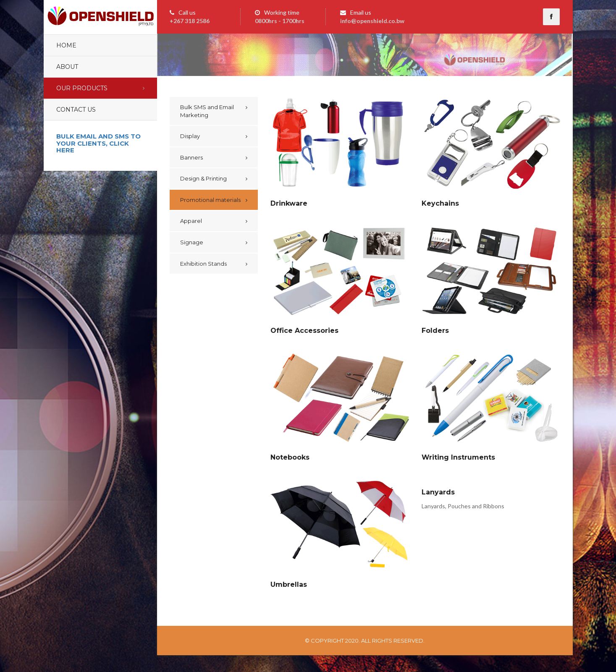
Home (66, 45)
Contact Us (76, 110)
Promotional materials (210, 200)
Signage (192, 242)
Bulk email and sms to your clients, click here (98, 143)
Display (190, 136)
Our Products (82, 88)
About (67, 67)
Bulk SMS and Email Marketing (207, 111)
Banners (191, 157)
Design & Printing (203, 178)
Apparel (191, 221)
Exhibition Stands (203, 264)
